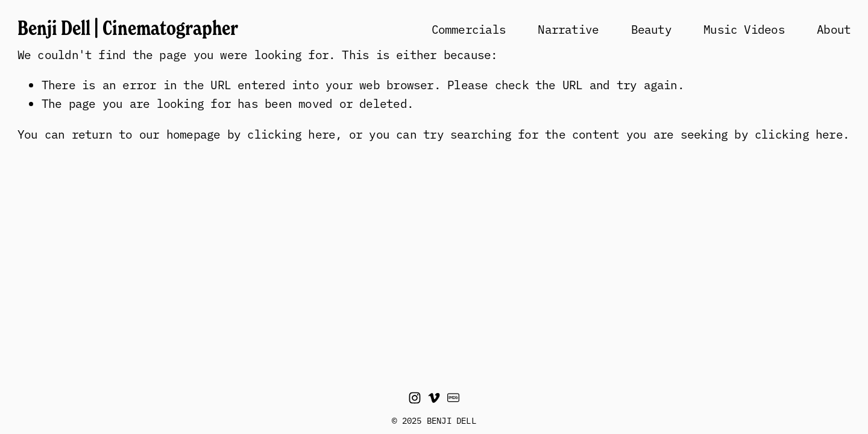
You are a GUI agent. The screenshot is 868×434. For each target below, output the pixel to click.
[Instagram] (415, 398)
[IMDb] (453, 398)
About (834, 29)
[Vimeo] (434, 398)
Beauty (651, 29)
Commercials (469, 29)
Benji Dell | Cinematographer (128, 28)
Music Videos (744, 29)
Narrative (568, 29)
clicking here (291, 134)
